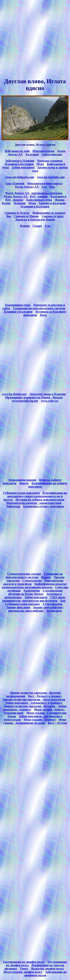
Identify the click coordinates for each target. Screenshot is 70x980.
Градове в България (52, 203)
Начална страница (50, 161)
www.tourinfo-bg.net (25, 401)
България (32, 154)
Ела (44, 187)
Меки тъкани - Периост (40, 720)
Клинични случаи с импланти (43, 506)
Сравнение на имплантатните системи (39, 308)
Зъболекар (13, 506)
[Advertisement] (35, 39)
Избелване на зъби (17, 151)
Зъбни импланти (23, 167)
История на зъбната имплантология (40, 500)
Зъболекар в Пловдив (20, 161)
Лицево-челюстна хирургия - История (29, 706)
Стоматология (32, 581)
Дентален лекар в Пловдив (48, 394)
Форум (24, 483)
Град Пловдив (15, 183)
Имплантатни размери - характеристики (34, 503)
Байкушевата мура (39, 200)
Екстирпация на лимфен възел (24, 962)
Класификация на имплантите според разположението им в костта (35, 496)
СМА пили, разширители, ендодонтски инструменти (34, 599)
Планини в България (19, 164)
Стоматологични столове (24, 574)
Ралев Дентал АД (27, 187)
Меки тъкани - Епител (49, 710)
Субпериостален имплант (22, 604)
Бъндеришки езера (18, 305)
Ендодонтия (32, 591)
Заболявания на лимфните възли (45, 974)
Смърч (37, 226)
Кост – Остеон (57, 723)
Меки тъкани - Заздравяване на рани (35, 721)
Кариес (46, 577)
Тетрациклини (13, 713)
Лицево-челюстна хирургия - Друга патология (34, 699)
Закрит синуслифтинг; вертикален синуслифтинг (36, 609)
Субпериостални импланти (21, 493)
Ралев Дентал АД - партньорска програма (34, 193)
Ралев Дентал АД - (17, 196)
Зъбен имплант (52, 154)
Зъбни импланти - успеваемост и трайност (34, 703)
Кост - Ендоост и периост (45, 696)
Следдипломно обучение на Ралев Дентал (35, 592)
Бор (52, 187)
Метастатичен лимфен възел (23, 972)
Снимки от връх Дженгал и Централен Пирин (39, 218)
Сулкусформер (53, 604)
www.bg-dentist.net (14, 394)
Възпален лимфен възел (47, 969)
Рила (43, 315)
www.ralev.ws (50, 401)
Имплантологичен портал (45, 183)
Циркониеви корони (22, 480)
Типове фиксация (18, 607)
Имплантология (43, 151)
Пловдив (20, 203)
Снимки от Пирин (26, 216)
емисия (39, 196)
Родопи (25, 226)
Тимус (24, 969)
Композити (54, 611)
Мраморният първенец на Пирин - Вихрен (34, 397)
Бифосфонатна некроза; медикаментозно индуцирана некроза (34, 586)
